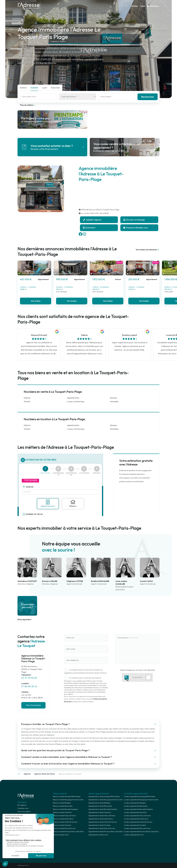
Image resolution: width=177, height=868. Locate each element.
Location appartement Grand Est (135, 812)
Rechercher (148, 97)
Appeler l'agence (92, 220)
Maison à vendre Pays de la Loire (64, 828)
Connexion (153, 6)
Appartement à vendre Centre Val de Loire (103, 822)
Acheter (135, 6)
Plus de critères (28, 105)
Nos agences (22, 805)
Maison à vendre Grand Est (62, 812)
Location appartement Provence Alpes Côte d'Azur (141, 832)
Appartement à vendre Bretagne (99, 803)
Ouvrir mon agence (24, 811)
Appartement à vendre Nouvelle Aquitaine (103, 809)
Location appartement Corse (134, 835)
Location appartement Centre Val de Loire (138, 822)
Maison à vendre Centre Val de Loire (65, 822)
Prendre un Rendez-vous (136, 228)
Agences (27, 774)
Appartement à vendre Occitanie (99, 825)
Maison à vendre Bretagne (62, 803)
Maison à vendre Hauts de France (64, 816)
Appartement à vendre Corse (98, 835)
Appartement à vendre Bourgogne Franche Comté (106, 800)
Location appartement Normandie (136, 806)
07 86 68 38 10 (29, 686)
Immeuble (114, 402)
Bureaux (114, 398)
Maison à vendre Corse (61, 835)
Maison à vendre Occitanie (62, 825)
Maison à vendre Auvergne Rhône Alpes (67, 797)
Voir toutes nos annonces (148, 250)
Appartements (73, 398)
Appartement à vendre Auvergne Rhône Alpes (104, 797)
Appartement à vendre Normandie (100, 806)
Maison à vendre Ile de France (63, 819)
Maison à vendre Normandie (63, 806)
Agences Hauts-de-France (44, 774)
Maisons (27, 398)
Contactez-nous (23, 808)
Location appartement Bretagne (135, 803)
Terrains (27, 402)
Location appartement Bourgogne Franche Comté (141, 800)
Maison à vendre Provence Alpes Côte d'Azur (68, 832)
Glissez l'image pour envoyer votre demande (137, 670)
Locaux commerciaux (76, 402)
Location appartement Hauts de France (137, 816)
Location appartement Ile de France (136, 819)
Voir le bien (36, 301)
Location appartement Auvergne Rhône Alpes (140, 797)
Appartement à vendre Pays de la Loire (102, 828)
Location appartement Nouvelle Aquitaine (138, 809)
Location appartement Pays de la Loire (137, 828)
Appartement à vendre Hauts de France (102, 816)
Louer (142, 6)
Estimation (89, 228)
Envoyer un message (134, 220)
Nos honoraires (33, 705)
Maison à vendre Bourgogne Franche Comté (68, 800)
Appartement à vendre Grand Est (100, 812)
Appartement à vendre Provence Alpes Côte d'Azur (106, 832)
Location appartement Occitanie (135, 825)
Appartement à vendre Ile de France (101, 819)
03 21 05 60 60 (29, 678)
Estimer (23, 88)
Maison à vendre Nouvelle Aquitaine (65, 809)
